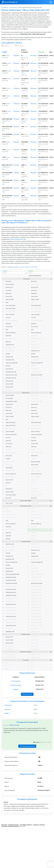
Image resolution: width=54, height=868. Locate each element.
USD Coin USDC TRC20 (11, 453)
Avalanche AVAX (10, 492)
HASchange (8, 705)
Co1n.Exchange (16, 681)
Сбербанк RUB (9, 357)
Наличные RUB (9, 384)
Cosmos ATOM (9, 468)
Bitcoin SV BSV (9, 398)
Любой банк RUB (10, 348)
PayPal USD (8, 336)
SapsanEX (8, 709)
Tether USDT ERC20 (11, 305)
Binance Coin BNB (10, 462)
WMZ (7, 330)
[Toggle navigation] (51, 2)
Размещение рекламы (13, 825)
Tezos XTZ (8, 483)
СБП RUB (8, 354)
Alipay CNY (8, 342)
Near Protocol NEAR (11, 495)
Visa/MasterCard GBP (11, 586)
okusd (7, 666)
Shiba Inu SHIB (9, 465)
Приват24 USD (9, 628)
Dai (6, 486)
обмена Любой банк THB (18, 239)
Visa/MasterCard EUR (11, 577)
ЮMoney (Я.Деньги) (11, 333)
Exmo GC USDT (9, 503)
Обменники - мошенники (39, 825)
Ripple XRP (8, 293)
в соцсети (21, 267)
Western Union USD (10, 654)
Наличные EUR (9, 387)
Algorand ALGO (9, 480)
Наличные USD (9, 381)
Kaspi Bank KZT (9, 369)
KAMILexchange (14, 725)
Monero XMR (9, 296)
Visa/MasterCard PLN (11, 610)
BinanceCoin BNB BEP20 (12, 321)
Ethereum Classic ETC (11, 474)
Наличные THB (9, 649)
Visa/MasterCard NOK (11, 619)
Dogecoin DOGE (10, 299)
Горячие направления (35, 276)
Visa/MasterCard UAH (11, 378)
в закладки (15, 267)
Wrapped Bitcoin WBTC (11, 401)
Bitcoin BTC (9, 281)
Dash (7, 302)
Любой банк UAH (10, 351)
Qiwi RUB (8, 512)
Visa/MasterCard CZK (11, 613)
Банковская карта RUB (11, 375)
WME (7, 509)
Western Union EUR (10, 657)
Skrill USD (8, 539)
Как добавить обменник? (26, 825)
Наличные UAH (9, 390)
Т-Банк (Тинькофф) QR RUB (12, 574)
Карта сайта (4, 825)
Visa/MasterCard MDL (11, 598)
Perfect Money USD (10, 515)
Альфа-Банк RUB (10, 360)
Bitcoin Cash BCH (10, 284)
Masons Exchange (16, 685)
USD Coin (8, 450)
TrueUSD (8, 459)
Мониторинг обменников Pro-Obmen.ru (10, 826)
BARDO (7, 713)
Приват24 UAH (9, 568)
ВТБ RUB (8, 366)
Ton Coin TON (9, 327)
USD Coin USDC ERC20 (11, 435)
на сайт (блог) (34, 267)
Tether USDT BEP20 (11, 312)
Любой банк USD (10, 345)
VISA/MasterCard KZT (11, 592)
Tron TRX (8, 318)
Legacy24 (16, 689)
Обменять (17, 56)
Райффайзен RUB (10, 632)
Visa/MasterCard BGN (11, 622)
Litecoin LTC (9, 290)
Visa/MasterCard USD (11, 372)
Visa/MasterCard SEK (11, 607)
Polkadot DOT (9, 489)
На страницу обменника (27, 746)
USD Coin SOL (9, 456)
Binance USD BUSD (10, 477)
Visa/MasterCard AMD (11, 595)
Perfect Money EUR (10, 518)
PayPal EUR (8, 536)
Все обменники (27, 694)
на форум (27, 267)
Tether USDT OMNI (10, 471)
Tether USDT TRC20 (11, 309)
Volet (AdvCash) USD (11, 339)
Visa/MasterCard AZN (11, 625)
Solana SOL (8, 324)
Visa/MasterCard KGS (11, 616)
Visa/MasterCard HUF (11, 601)
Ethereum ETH (9, 287)
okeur (7, 669)
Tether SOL (8, 447)
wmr (7, 663)
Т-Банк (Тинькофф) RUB (12, 363)
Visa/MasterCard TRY (11, 604)
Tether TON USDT (10, 315)
